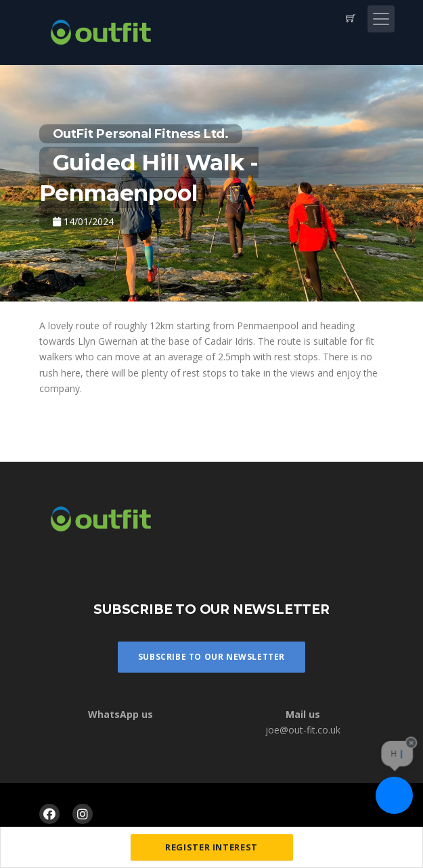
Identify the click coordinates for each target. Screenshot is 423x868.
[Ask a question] (394, 795)
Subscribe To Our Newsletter (211, 657)
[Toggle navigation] (381, 19)
